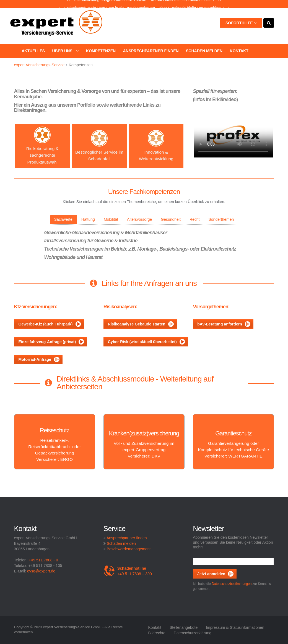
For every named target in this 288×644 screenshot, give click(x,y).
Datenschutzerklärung (193, 633)
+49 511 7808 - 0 (43, 560)
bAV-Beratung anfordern (224, 324)
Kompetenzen (101, 51)
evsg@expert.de (41, 571)
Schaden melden (204, 51)
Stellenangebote (184, 627)
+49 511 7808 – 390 (128, 571)
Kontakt (239, 51)
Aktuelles (33, 51)
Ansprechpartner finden (151, 51)
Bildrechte (157, 633)
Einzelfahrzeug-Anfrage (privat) (51, 342)
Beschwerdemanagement (129, 549)
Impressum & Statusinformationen (235, 627)
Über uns (65, 51)
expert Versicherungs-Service (39, 65)
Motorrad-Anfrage (39, 359)
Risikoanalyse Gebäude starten (141, 324)
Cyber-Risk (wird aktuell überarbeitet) (146, 342)
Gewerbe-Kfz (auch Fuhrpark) (50, 324)
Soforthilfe (241, 23)
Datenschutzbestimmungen (232, 584)
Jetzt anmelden (211, 574)
